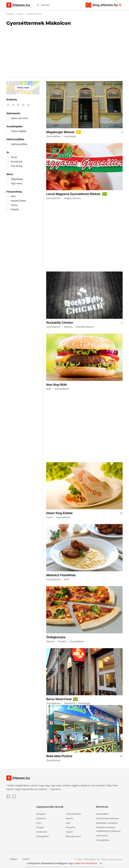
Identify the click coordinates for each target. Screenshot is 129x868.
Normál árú (17, 162)
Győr (68, 823)
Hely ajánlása (103, 840)
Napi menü (16, 183)
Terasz (14, 205)
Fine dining (17, 166)
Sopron (69, 832)
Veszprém (71, 827)
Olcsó (14, 157)
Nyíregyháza (42, 836)
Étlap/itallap (17, 179)
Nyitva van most (19, 118)
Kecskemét (42, 832)
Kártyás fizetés (18, 201)
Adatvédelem (102, 814)
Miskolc (20, 14)
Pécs (39, 823)
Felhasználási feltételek (107, 818)
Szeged (40, 827)
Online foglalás (19, 131)
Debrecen (41, 818)
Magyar (12, 859)
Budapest (41, 814)
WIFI (13, 196)
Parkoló (15, 209)
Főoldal (10, 14)
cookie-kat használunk (86, 863)
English (24, 859)
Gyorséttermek (34, 14)
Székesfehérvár (73, 814)
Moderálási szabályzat (107, 823)
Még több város (73, 836)
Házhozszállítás (19, 144)
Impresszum (102, 836)
